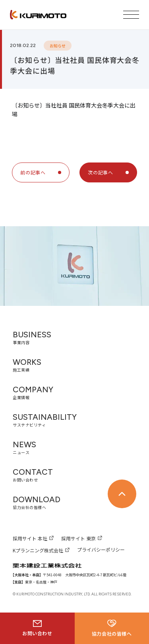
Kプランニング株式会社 (38, 550)
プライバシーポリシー (101, 549)
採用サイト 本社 (30, 538)
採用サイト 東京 (78, 538)
